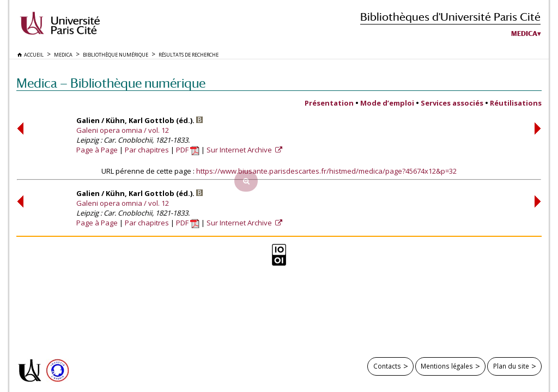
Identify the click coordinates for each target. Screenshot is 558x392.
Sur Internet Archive (240, 150)
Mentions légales (447, 366)
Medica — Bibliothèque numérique (111, 83)
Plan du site (511, 366)
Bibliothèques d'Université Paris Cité (450, 17)
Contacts (387, 366)
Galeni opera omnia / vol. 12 (123, 130)
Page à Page (97, 150)
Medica (524, 34)
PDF (188, 150)
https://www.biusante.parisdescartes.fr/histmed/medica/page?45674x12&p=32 (326, 171)
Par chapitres (147, 150)
